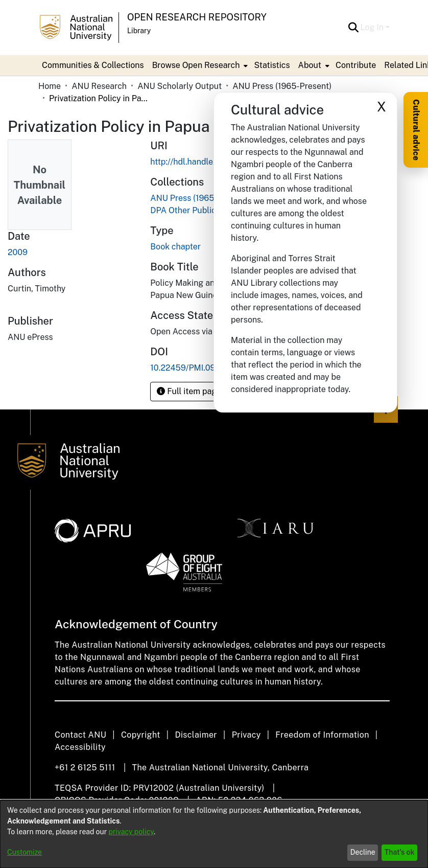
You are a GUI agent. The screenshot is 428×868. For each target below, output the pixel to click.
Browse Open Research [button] (196, 65)
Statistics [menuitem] (272, 65)
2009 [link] (18, 252)
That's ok (400, 852)
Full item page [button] (189, 391)
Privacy (246, 735)
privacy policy (131, 832)
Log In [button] (373, 27)
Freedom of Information (322, 735)
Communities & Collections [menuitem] (93, 65)
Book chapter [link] (175, 247)
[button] (354, 28)
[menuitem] (199, 65)
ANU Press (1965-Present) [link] (282, 86)
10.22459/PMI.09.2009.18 (199, 368)
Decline (363, 852)
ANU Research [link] (99, 86)
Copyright (141, 735)
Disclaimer (196, 735)
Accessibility (80, 747)
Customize (25, 852)
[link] (200, 198)
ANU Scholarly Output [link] (180, 86)
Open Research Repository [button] (197, 17)
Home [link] (50, 86)
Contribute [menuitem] (356, 65)
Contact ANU (80, 735)
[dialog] (214, 834)
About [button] (310, 65)
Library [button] (139, 31)
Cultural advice (416, 130)
